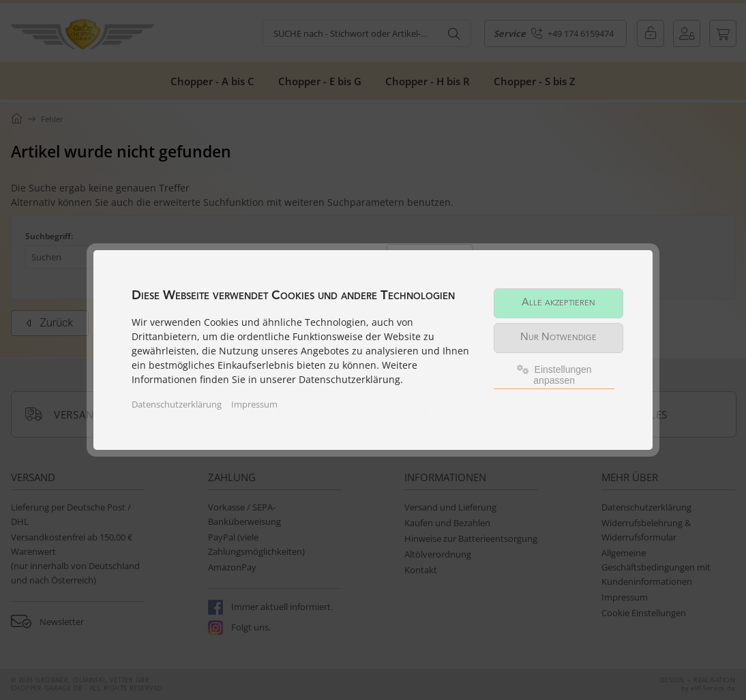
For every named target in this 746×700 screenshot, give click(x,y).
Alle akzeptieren (558, 303)
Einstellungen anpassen (554, 375)
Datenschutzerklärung (177, 404)
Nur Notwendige (558, 338)
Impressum (254, 404)
